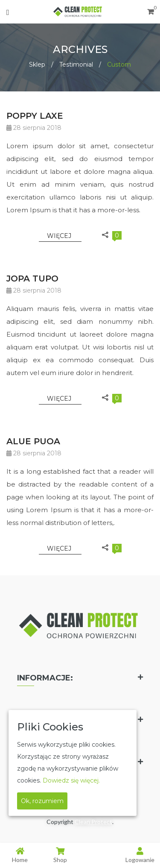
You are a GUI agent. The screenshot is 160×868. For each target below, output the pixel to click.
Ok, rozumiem (42, 801)
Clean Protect (93, 822)
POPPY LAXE (35, 116)
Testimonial (76, 65)
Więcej (60, 236)
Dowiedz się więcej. (71, 780)
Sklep (37, 65)
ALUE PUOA (33, 441)
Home (20, 855)
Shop (60, 855)
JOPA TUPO (32, 279)
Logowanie (140, 855)
